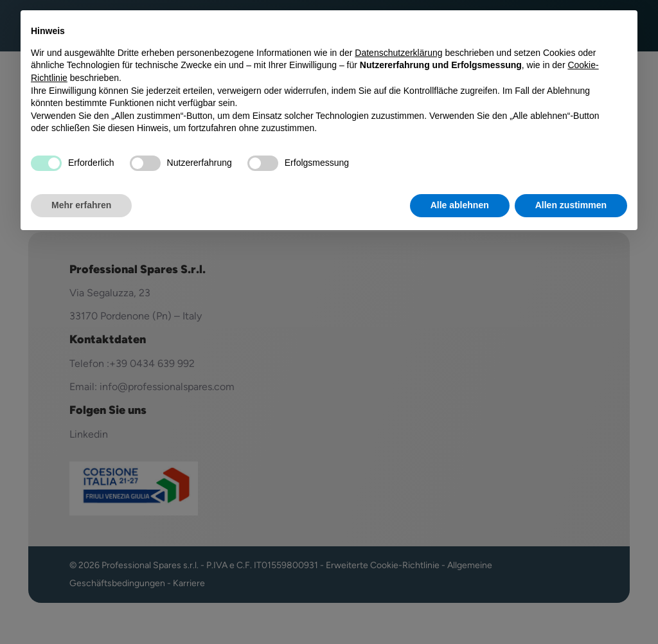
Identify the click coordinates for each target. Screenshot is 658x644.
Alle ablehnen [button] (460, 205)
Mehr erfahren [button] (81, 205)
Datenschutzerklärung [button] (398, 53)
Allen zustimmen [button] (571, 205)
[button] (621, 31)
